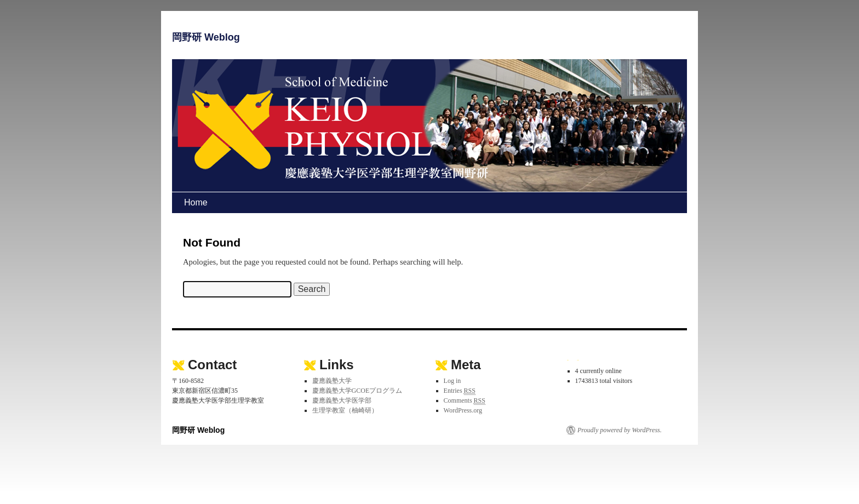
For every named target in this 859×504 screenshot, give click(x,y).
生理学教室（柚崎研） (345, 410)
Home (196, 202)
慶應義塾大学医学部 (342, 400)
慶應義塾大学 (332, 381)
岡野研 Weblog (206, 37)
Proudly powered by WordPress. (620, 430)
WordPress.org (463, 410)
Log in (453, 381)
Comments (465, 401)
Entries (460, 391)
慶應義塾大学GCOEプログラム (357, 391)
